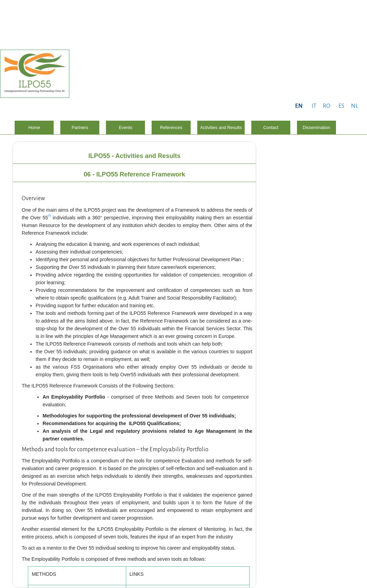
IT (314, 106)
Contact (271, 128)
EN (299, 106)
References (171, 128)
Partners (80, 128)
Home (34, 128)
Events (126, 128)
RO (327, 106)
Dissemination (316, 128)
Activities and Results (221, 128)
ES (341, 106)
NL (355, 106)
